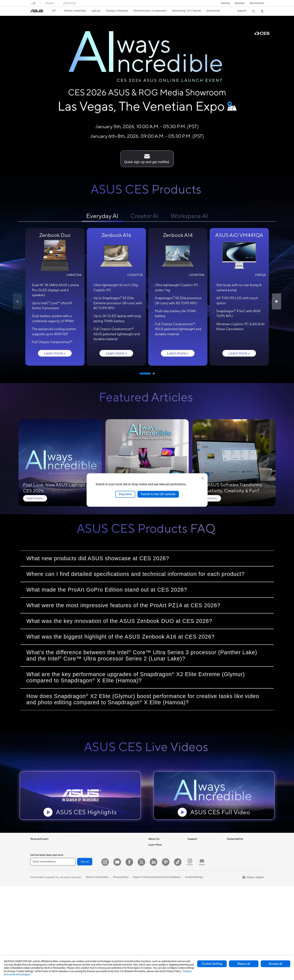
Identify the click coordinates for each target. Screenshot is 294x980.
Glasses (35, 916)
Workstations (76, 854)
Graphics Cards (78, 875)
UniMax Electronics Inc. (161, 880)
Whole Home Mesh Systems (85, 931)
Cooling (73, 885)
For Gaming (37, 891)
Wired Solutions (117, 844)
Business (240, 3)
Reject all (244, 964)
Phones (34, 850)
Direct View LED (39, 911)
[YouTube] (117, 956)
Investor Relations (158, 860)
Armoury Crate (157, 927)
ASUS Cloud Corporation (163, 875)
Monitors (35, 906)
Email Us (192, 860)
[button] (225, 3)
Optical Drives (77, 895)
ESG (229, 844)
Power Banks (115, 926)
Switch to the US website (158, 494)
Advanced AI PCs (158, 896)
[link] (37, 11)
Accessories (37, 860)
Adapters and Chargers (121, 916)
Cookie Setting (212, 964)
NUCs (72, 844)
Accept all (275, 964)
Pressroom (154, 865)
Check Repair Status (199, 844)
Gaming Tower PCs (41, 937)
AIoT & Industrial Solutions (123, 860)
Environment (257, 3)
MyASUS (193, 880)
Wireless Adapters (79, 936)
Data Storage (77, 901)
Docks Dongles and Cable (122, 921)
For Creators (37, 880)
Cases (72, 880)
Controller (114, 931)
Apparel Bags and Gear (121, 906)
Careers (153, 849)
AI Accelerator (77, 911)
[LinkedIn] (154, 956)
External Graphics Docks (83, 906)
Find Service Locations (200, 849)
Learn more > (55, 353)
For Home (36, 870)
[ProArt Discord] (202, 956)
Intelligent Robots (118, 854)
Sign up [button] (85, 955)
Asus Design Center (159, 901)
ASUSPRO (154, 906)
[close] (203, 478)
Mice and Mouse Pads (120, 890)
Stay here (125, 494)
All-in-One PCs (38, 926)
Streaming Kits (116, 901)
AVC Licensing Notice (160, 916)
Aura (151, 932)
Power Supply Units (80, 890)
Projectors (36, 921)
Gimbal (112, 936)
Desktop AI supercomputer (123, 865)
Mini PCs (74, 849)
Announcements (157, 854)
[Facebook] (129, 956)
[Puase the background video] (28, 34)
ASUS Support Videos (200, 875)
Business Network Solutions (123, 849)
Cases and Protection (120, 911)
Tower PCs (36, 931)
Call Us (192, 865)
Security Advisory (197, 870)
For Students (37, 885)
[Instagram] (105, 956)
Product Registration (199, 854)
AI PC (151, 891)
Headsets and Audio (119, 895)
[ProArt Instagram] (190, 956)
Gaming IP (114, 941)
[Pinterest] (166, 956)
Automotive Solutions (160, 911)
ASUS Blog (154, 921)
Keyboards (114, 885)
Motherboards (77, 870)
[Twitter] (141, 956)
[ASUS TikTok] (178, 956)
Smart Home (115, 875)
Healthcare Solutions (42, 855)
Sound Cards (76, 916)
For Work (35, 875)
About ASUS (155, 844)
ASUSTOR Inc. (156, 870)
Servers (112, 870)
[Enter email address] (53, 955)
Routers (73, 926)
